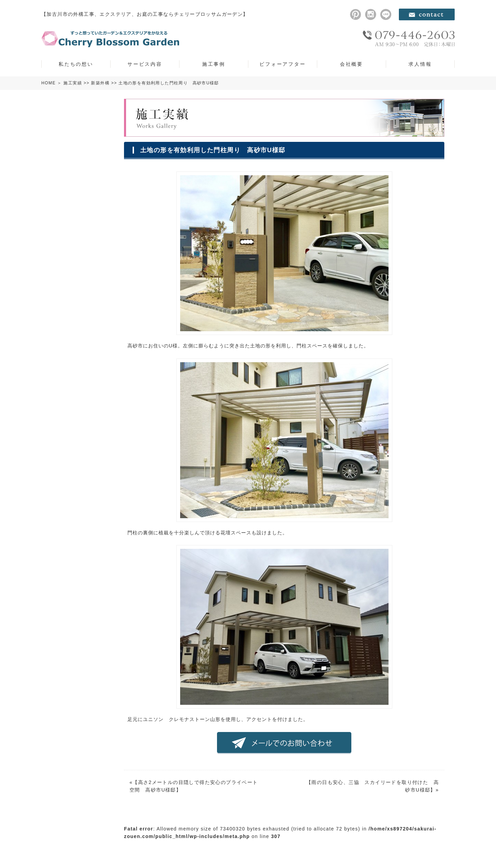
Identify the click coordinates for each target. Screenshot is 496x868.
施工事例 (214, 64)
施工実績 (73, 83)
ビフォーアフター (282, 64)
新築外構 (100, 83)
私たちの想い (76, 64)
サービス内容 (145, 64)
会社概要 (352, 64)
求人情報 (420, 64)
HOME (49, 83)
